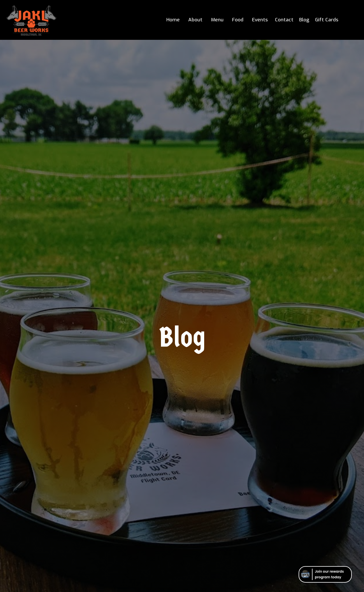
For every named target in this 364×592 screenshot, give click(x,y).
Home (173, 20)
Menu (217, 20)
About (195, 20)
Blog (304, 20)
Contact (284, 20)
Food (238, 20)
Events (260, 20)
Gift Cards (327, 20)
